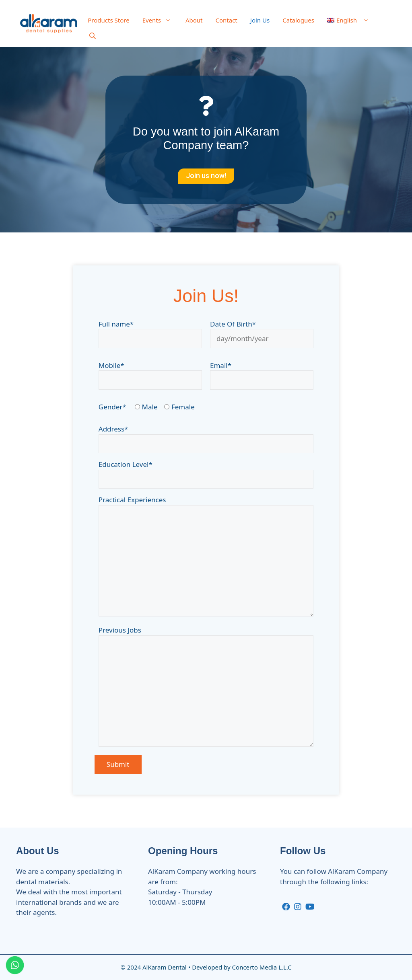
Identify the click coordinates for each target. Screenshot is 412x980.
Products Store (108, 20)
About (194, 20)
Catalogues (298, 20)
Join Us (260, 20)
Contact (227, 20)
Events (161, 20)
